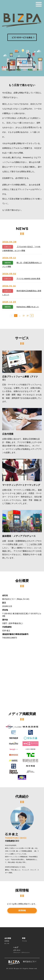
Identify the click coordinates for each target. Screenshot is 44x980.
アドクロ (8, 388)
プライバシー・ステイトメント (21, 952)
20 (28, 316)
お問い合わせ (17, 950)
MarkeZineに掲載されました (28, 307)
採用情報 (22, 910)
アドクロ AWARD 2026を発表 (28, 279)
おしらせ (7, 943)
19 (24, 316)
